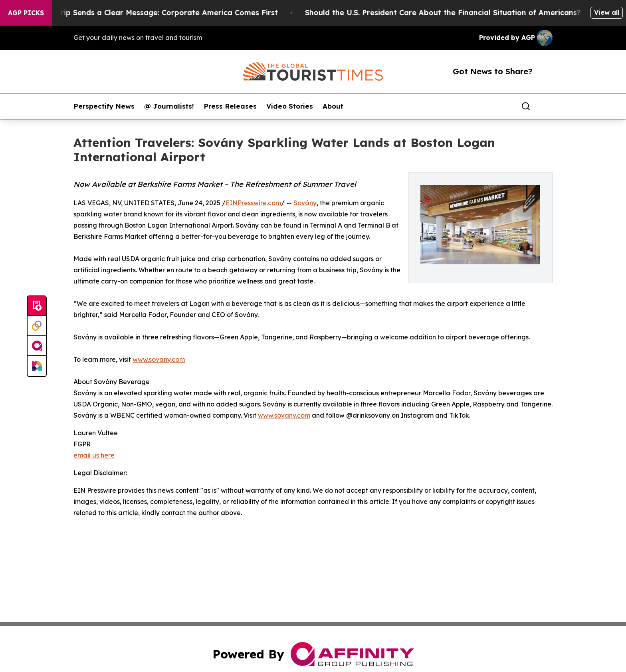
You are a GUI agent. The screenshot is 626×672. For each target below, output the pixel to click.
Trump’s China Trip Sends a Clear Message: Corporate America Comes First (145, 13)
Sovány (305, 203)
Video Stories (290, 106)
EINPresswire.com (253, 203)
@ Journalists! (169, 106)
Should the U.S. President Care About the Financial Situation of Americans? (448, 13)
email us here (94, 455)
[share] (547, 106)
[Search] (526, 106)
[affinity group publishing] (37, 346)
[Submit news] (37, 306)
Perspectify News (104, 106)
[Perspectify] (37, 326)
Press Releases (230, 106)
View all (607, 12)
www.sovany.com (159, 359)
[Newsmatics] (37, 366)
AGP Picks (26, 13)
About (333, 106)
